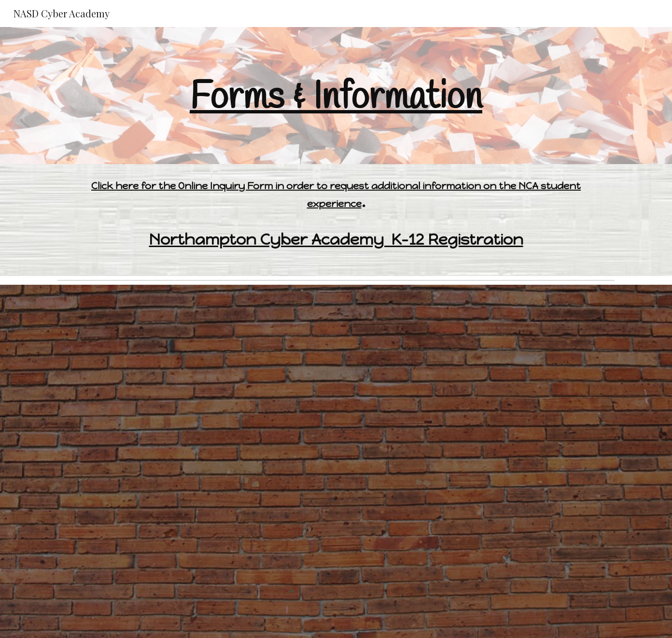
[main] (336, 96)
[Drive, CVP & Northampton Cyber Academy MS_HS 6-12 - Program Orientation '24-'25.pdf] (336, 553)
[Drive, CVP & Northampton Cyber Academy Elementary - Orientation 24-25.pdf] (336, 381)
